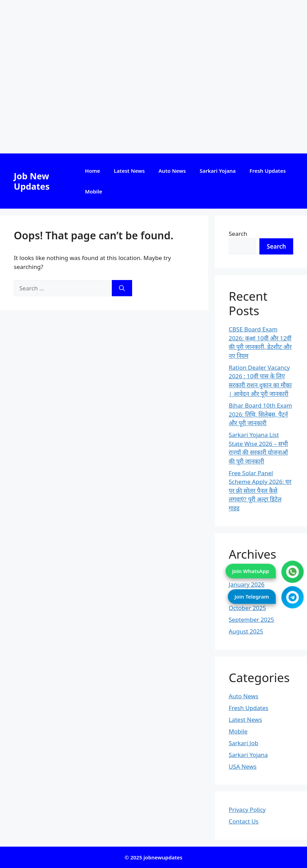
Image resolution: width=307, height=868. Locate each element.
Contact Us (244, 821)
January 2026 (247, 584)
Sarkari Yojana (218, 171)
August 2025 (246, 631)
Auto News (172, 171)
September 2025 (251, 620)
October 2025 (247, 608)
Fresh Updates (268, 171)
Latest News (129, 171)
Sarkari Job (244, 743)
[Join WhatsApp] (293, 572)
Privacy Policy (247, 810)
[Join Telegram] (293, 597)
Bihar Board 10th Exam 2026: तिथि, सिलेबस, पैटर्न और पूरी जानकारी (260, 414)
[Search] (122, 288)
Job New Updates (32, 181)
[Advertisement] (153, 77)
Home (92, 171)
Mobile (93, 191)
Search (238, 234)
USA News (243, 766)
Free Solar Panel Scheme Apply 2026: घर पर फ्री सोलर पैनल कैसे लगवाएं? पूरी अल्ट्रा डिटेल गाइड (260, 491)
